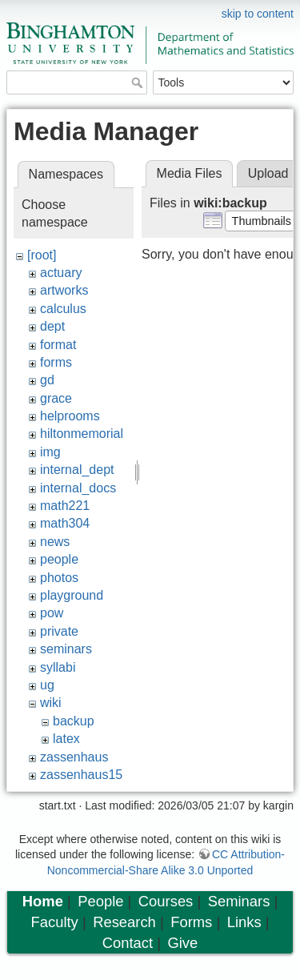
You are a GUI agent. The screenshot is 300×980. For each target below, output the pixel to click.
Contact (128, 943)
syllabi (58, 667)
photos (59, 578)
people (59, 559)
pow (52, 613)
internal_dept (77, 470)
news (55, 542)
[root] (42, 255)
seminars (66, 649)
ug (47, 685)
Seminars (239, 901)
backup (74, 721)
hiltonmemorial (82, 434)
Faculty (55, 922)
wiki (51, 703)
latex (66, 739)
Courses (166, 901)
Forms (191, 922)
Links (244, 922)
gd (47, 380)
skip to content (258, 14)
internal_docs (78, 488)
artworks (64, 290)
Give (182, 943)
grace (56, 398)
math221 (65, 506)
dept (52, 326)
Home (43, 901)
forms (56, 362)
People (100, 901)
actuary (61, 273)
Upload (268, 173)
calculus (63, 309)
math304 (65, 523)
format (58, 345)
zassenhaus (74, 757)
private (59, 631)
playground (72, 595)
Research (124, 922)
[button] (261, 221)
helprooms (70, 416)
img (50, 452)
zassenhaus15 (81, 775)
